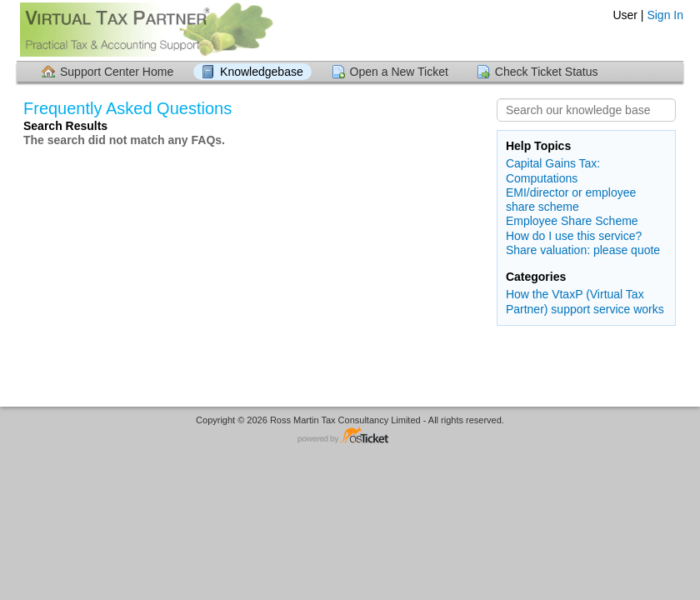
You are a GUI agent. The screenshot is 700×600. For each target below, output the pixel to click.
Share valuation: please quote (583, 250)
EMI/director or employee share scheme (571, 200)
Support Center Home (117, 72)
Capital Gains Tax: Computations (553, 170)
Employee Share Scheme (572, 221)
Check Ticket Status (547, 72)
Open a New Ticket (399, 72)
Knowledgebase (262, 72)
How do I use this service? (574, 236)
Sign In (665, 15)
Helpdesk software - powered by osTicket (350, 436)
